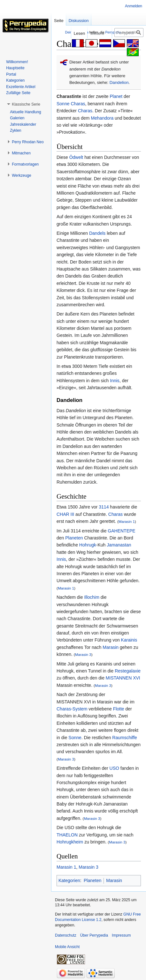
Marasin (111, 647)
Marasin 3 (83, 654)
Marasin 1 (127, 521)
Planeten (74, 538)
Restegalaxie (128, 671)
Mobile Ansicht (67, 947)
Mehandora (102, 118)
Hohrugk (88, 545)
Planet (116, 96)
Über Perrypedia (94, 935)
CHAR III (65, 514)
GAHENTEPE (121, 531)
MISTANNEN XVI (123, 678)
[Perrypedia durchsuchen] (129, 33)
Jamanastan (119, 545)
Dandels (97, 233)
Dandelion (119, 82)
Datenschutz (66, 935)
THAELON (67, 835)
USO (114, 768)
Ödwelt (76, 157)
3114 (104, 507)
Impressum (121, 935)
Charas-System (72, 709)
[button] (26, 104)
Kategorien (69, 880)
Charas (78, 104)
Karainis (129, 640)
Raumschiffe (125, 738)
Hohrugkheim (70, 842)
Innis (115, 381)
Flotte (119, 709)
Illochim (92, 597)
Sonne (63, 104)
